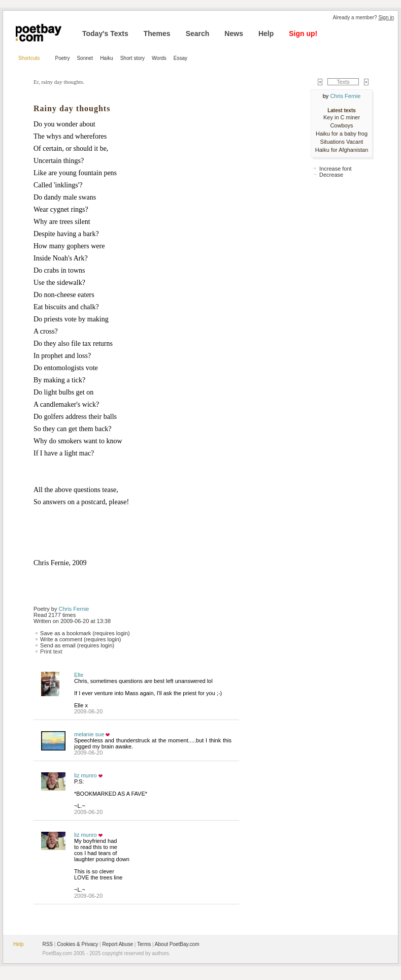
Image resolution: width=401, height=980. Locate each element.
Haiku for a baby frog (342, 134)
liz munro (86, 775)
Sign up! (303, 34)
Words (159, 58)
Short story (132, 58)
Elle (79, 675)
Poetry (63, 58)
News (234, 34)
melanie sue (89, 734)
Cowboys (341, 125)
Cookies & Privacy (77, 944)
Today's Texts (105, 34)
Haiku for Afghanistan (342, 150)
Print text (51, 651)
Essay (180, 58)
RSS (47, 944)
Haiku (107, 58)
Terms (144, 944)
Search (198, 34)
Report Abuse (118, 944)
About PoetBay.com (177, 944)
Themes (157, 34)
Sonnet (85, 58)
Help (266, 34)
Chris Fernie (74, 609)
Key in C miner (342, 117)
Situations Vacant (342, 142)
